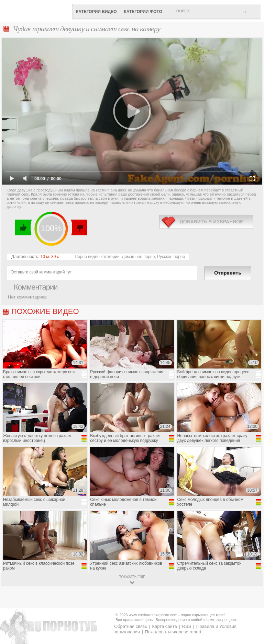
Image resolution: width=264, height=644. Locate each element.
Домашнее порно (138, 257)
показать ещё (132, 577)
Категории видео (96, 12)
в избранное (206, 222)
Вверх (251, 605)
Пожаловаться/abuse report (173, 632)
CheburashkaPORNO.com (38, 10)
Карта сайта (164, 626)
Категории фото (143, 12)
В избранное (252, 15)
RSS (186, 626)
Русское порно (171, 257)
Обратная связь (131, 626)
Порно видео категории (97, 257)
